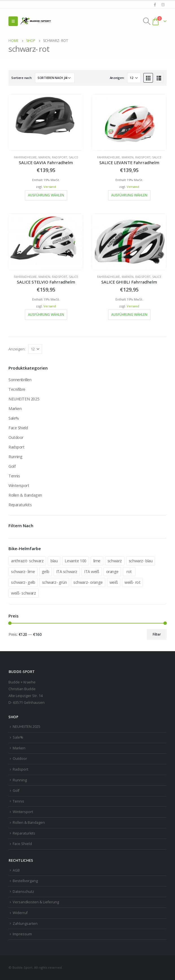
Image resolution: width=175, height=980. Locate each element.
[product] (46, 123)
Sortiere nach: (22, 78)
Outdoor (16, 437)
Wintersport (19, 485)
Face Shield (18, 428)
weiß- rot (132, 582)
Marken (44, 157)
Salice (74, 157)
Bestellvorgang (25, 881)
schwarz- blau (141, 561)
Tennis (14, 476)
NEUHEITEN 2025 (24, 399)
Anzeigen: (117, 78)
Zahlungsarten (25, 924)
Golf (12, 466)
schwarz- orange (88, 582)
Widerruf (20, 913)
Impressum (22, 934)
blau (54, 561)
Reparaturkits (20, 505)
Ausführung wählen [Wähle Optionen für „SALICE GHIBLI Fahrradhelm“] (129, 315)
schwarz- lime (23, 572)
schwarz (115, 561)
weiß (114, 582)
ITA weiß (92, 572)
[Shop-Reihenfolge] (55, 78)
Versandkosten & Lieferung (36, 902)
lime (97, 561)
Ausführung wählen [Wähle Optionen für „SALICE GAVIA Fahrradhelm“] (46, 195)
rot (129, 572)
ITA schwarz (67, 572)
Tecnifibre (17, 389)
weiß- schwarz (24, 593)
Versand (50, 187)
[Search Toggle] (147, 21)
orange (112, 572)
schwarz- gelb (23, 582)
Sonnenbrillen (20, 380)
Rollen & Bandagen (25, 495)
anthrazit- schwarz (27, 561)
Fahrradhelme (25, 157)
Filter (157, 634)
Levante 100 (75, 561)
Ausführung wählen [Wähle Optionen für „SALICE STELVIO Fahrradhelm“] (46, 315)
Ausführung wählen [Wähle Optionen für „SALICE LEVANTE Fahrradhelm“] (129, 195)
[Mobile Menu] (13, 21)
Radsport (60, 157)
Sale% (14, 418)
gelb (45, 572)
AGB (16, 870)
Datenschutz (23, 892)
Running (16, 457)
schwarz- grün (54, 582)
